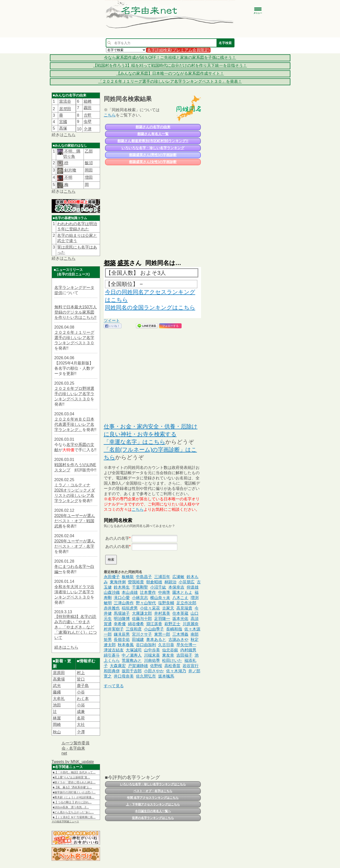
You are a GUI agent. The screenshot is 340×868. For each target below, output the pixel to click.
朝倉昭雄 (154, 582)
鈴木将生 (122, 587)
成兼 (81, 712)
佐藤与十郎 (142, 619)
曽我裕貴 (136, 582)
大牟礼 (59, 699)
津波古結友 (114, 650)
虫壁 (88, 122)
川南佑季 (152, 660)
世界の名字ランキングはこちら (153, 818)
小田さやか (154, 671)
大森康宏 (118, 666)
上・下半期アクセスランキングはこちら (153, 804)
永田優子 (112, 577)
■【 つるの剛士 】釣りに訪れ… (72, 802)
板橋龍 (128, 577)
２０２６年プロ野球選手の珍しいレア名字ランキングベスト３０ (74, 394)
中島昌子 (144, 577)
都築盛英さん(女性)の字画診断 (153, 162)
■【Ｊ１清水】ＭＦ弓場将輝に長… (74, 817)
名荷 (81, 718)
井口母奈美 (124, 676)
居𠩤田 (65, 109)
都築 (110, 263)
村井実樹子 (114, 629)
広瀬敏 (178, 577)
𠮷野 (88, 115)
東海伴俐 (118, 582)
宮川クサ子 (142, 634)
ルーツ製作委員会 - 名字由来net (76, 748)
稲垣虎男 (130, 608)
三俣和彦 (134, 629)
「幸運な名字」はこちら (135, 442)
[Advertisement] (152, 210)
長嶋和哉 (174, 629)
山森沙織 (112, 592)
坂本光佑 (180, 619)
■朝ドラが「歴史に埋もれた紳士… (74, 782)
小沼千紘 (158, 587)
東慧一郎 (162, 634)
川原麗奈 (191, 624)
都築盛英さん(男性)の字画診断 (153, 155)
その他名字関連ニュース (65, 822)
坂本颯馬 (166, 676)
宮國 (63, 122)
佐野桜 (156, 666)
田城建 (138, 640)
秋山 (57, 732)
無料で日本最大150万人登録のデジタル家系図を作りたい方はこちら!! (76, 312)
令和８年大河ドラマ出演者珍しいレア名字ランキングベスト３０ (74, 592)
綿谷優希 (136, 624)
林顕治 (170, 582)
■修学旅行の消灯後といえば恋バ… (74, 792)
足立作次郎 (186, 603)
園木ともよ (182, 592)
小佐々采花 (150, 608)
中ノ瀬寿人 (132, 655)
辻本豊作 (148, 592)
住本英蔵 (180, 613)
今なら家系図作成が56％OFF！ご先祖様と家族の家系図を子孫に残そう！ (170, 57)
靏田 (88, 108)
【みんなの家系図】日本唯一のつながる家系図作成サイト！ (170, 73)
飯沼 (89, 163)
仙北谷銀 (170, 650)
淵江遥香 (154, 624)
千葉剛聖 (140, 587)
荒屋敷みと (132, 660)
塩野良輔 (166, 603)
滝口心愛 (122, 598)
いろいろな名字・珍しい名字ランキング (153, 148)
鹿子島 (83, 686)
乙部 (89, 151)
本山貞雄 (130, 592)
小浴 (81, 705)
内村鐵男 (188, 650)
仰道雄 (193, 587)
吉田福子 (184, 655)
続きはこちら (66, 647)
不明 (68, 177)
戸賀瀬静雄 (138, 666)
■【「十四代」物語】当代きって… (74, 772)
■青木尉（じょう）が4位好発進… (74, 797)
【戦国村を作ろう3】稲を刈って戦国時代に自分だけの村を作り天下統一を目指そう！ (170, 65)
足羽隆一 (162, 619)
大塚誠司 (134, 650)
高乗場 (59, 679)
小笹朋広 (187, 582)
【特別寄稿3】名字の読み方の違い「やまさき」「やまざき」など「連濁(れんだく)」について (76, 627)
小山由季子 (154, 629)
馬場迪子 (122, 613)
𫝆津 (88, 129)
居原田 (59, 673)
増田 (89, 177)
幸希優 (120, 624)
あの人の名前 (117, 547)
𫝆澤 (81, 732)
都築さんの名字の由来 (153, 127)
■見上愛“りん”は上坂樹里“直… (72, 777)
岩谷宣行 (191, 666)
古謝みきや (178, 640)
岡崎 (57, 725)
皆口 (81, 679)
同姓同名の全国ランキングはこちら (150, 307)
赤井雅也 (112, 608)
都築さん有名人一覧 (153, 134)
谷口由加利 (146, 645)
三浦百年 (162, 577)
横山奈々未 (160, 598)
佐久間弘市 (146, 676)
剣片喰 (70, 170)
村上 (81, 673)
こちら (70, 135)
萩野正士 (172, 624)
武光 (57, 686)
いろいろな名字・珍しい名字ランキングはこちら (153, 784)
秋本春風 (126, 645)
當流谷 (65, 101)
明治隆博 (122, 619)
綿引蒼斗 (112, 655)
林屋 (57, 718)
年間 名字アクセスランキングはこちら (153, 798)
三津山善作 (124, 603)
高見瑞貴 (184, 608)
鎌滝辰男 (122, 634)
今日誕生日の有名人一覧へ (153, 811)
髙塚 (63, 128)
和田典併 (112, 671)
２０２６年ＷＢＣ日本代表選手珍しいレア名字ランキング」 (74, 424)
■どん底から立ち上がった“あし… (73, 812)
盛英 (123, 263)
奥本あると (156, 640)
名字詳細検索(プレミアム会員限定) (178, 50)
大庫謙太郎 (142, 613)
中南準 (164, 592)
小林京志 (140, 598)
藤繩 (57, 692)
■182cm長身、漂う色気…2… (71, 807)
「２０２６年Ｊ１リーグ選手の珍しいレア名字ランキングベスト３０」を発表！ (170, 81)
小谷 (81, 692)
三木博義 (180, 634)
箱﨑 (88, 101)
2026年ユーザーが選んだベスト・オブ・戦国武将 (75, 521)
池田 (57, 705)
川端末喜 (152, 655)
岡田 (89, 170)
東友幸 (168, 655)
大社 (81, 725)
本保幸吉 (176, 587)
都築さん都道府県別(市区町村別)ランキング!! (153, 141)
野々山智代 (146, 603)
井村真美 (162, 613)
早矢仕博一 (186, 645)
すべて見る (114, 686)
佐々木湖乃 (176, 671)
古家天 (168, 608)
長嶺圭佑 (122, 640)
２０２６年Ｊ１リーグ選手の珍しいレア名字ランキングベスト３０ (74, 338)
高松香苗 (172, 666)
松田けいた (172, 660)
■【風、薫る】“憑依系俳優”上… (72, 787)
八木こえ (180, 598)
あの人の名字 (117, 538)
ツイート (112, 320)
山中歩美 (152, 650)
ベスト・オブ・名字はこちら (153, 791)
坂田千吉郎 (132, 671)
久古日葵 (166, 645)
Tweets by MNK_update (73, 762)
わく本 (83, 699)
